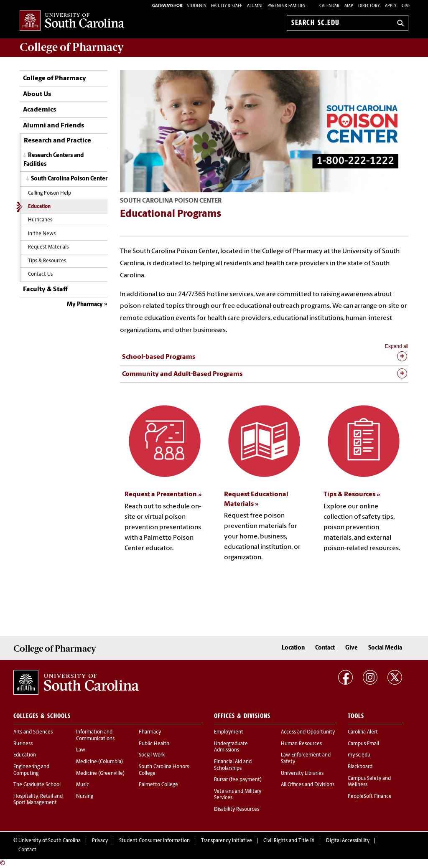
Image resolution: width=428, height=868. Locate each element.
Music (83, 785)
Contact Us (40, 274)
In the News (42, 234)
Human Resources (301, 744)
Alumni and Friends (53, 126)
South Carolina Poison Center (69, 179)
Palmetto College (158, 785)
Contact (325, 648)
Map (349, 6)
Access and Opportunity (308, 732)
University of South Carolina (50, 841)
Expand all (397, 346)
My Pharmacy (85, 305)
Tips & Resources (47, 261)
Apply (391, 6)
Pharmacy (150, 732)
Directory (369, 6)
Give (406, 6)
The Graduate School (37, 785)
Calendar (329, 6)
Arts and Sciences (33, 732)
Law (81, 750)
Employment (229, 732)
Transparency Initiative (227, 841)
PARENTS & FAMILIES (286, 6)
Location (293, 648)
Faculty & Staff (45, 289)
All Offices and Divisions (308, 785)
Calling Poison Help (50, 193)
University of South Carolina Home (72, 21)
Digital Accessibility (348, 841)
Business (23, 744)
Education (39, 207)
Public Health (154, 744)
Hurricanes (40, 220)
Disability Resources (237, 810)
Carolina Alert (363, 732)
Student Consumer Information (154, 841)
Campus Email (363, 744)
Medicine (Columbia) (99, 762)
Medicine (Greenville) (100, 774)
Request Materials (48, 247)
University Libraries (302, 774)
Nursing (85, 797)
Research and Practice (57, 141)
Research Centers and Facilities (54, 160)
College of (72, 47)
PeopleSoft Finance (370, 797)
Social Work (152, 755)
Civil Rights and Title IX (289, 841)
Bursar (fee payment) (238, 780)
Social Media (385, 648)
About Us (37, 94)
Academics (39, 110)
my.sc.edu (359, 755)
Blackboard (360, 767)
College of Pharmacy (55, 79)
